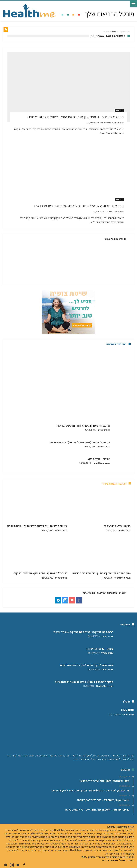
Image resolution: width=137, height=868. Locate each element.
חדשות (119, 110)
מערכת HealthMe (110, 123)
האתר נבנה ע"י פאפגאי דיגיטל (118, 860)
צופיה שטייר (113, 212)
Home (114, 32)
